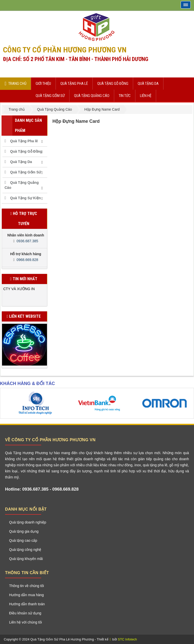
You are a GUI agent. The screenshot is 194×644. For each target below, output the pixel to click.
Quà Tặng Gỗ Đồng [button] (113, 84)
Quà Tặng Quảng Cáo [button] (92, 96)
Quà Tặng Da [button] (148, 84)
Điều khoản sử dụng (25, 613)
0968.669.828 (27, 260)
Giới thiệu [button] (43, 84)
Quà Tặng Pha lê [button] (74, 84)
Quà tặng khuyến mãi (26, 559)
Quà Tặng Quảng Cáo (22, 185)
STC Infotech (127, 639)
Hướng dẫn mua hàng (26, 595)
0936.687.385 (27, 241)
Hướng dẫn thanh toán (27, 604)
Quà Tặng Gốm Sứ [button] (50, 96)
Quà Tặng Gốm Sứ (26, 172)
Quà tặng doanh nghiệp (28, 522)
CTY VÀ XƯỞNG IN (19, 289)
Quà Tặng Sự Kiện (25, 198)
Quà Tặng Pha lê (24, 141)
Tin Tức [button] (125, 96)
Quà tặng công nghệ (25, 550)
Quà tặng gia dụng (24, 531)
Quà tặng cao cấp (23, 540)
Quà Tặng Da (21, 162)
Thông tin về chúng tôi (27, 586)
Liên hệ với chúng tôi (26, 622)
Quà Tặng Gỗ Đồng (26, 151)
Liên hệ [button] (146, 96)
